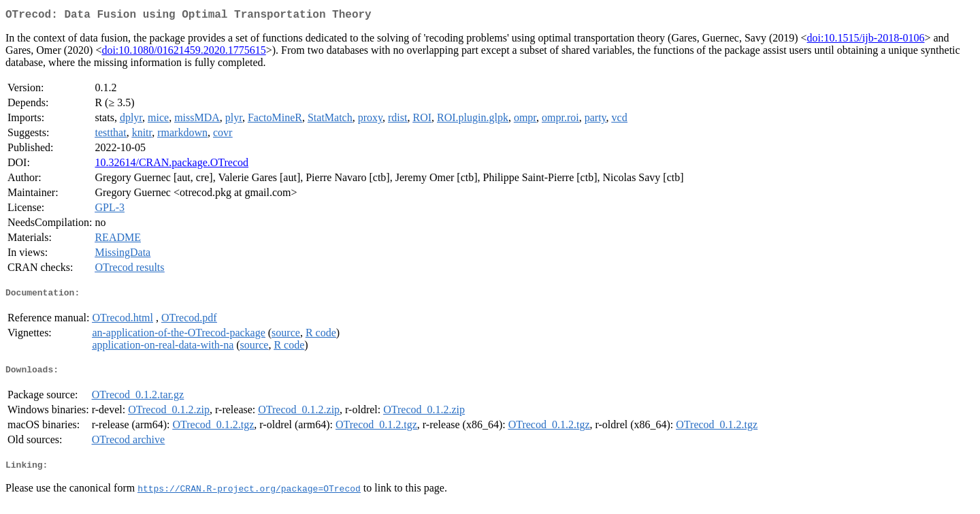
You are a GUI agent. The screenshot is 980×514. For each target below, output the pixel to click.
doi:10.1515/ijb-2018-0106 (866, 41)
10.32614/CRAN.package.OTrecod (171, 165)
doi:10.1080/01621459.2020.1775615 (183, 53)
